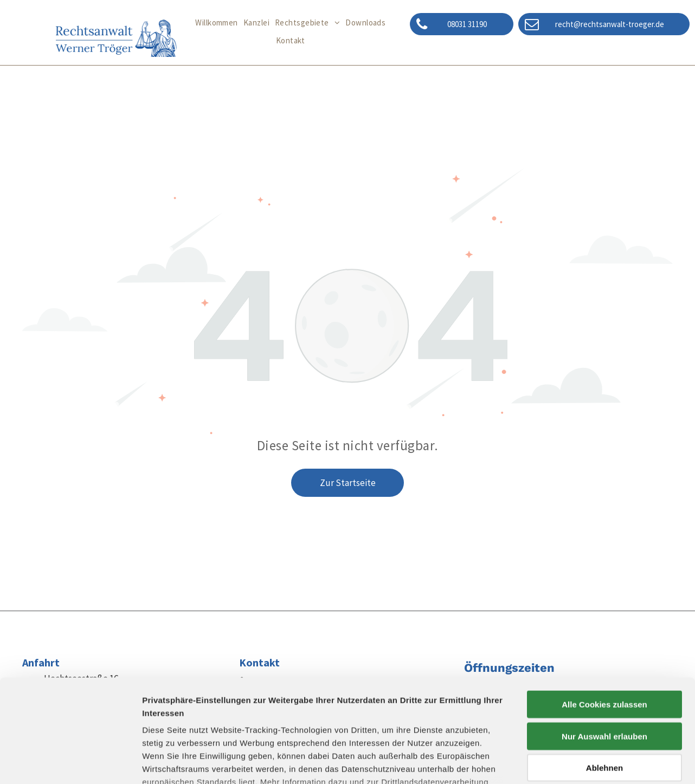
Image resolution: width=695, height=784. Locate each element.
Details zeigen (577, 763)
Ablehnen (604, 680)
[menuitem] (217, 23)
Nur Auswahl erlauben (604, 648)
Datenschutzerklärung (188, 720)
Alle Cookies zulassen (604, 617)
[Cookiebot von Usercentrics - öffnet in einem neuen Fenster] (70, 763)
